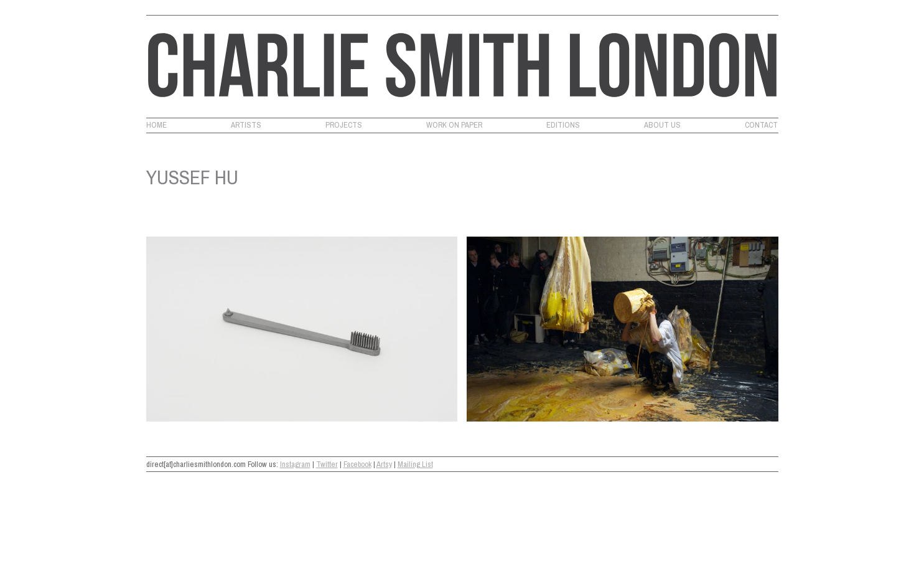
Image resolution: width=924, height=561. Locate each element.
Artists (246, 125)
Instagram (295, 464)
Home (156, 125)
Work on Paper (454, 125)
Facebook (357, 464)
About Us (662, 125)
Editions (563, 125)
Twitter (327, 464)
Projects (344, 125)
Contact (761, 125)
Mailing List (415, 464)
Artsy (384, 464)
